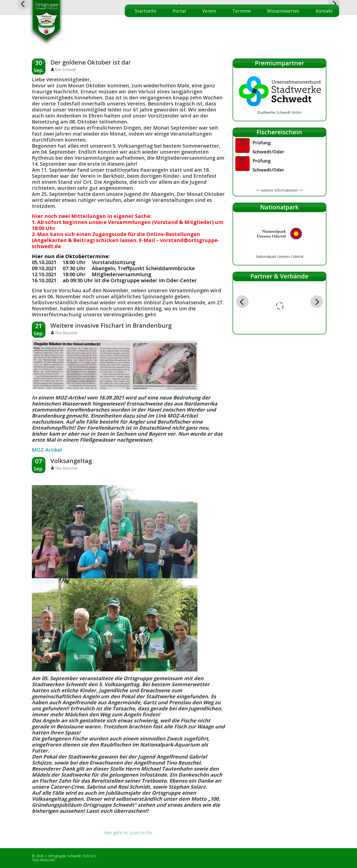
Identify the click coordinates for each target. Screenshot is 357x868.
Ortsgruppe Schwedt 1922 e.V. (72, 856)
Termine (241, 11)
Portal (179, 11)
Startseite (146, 11)
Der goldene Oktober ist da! (90, 62)
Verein (209, 11)
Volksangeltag (71, 461)
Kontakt (324, 11)
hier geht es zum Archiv (128, 833)
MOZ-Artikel (47, 450)
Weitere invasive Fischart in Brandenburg (111, 325)
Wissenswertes (283, 11)
